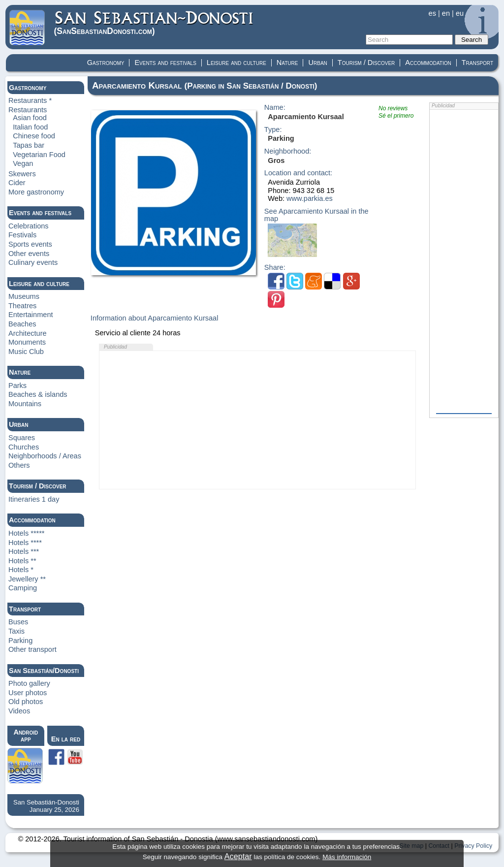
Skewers (22, 174)
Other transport (32, 649)
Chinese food (34, 136)
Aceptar (238, 856)
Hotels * (21, 570)
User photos (28, 693)
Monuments (27, 342)
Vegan (23, 163)
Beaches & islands (38, 394)
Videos (19, 711)
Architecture (28, 333)
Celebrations (29, 226)
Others (19, 465)
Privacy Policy (473, 846)
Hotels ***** (27, 533)
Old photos (26, 702)
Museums (24, 296)
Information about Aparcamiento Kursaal (155, 318)
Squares (22, 438)
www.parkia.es (310, 198)
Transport (477, 63)
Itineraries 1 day (34, 499)
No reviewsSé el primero (396, 112)
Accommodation (428, 63)
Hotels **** (25, 543)
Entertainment (31, 315)
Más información (347, 857)
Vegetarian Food (39, 155)
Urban (317, 63)
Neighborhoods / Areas (45, 456)
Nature (287, 63)
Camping (23, 588)
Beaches (22, 324)
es (432, 13)
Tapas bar (29, 145)
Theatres (22, 306)
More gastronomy (36, 192)
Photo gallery (29, 683)
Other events (29, 254)
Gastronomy (106, 63)
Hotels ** (22, 561)
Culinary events (33, 262)
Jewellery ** (27, 579)
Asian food (30, 118)
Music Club (26, 352)
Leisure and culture (236, 63)
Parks (17, 385)
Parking (20, 641)
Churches (24, 447)
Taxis (16, 631)
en (446, 13)
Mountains (25, 404)
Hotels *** (24, 551)
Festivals (22, 235)
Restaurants (28, 110)
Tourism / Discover (366, 63)
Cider (17, 183)
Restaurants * (30, 100)
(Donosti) (154, 23)
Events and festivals (165, 63)
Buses (18, 622)
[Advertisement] (257, 420)
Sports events (30, 244)
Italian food (30, 127)
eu (460, 13)
